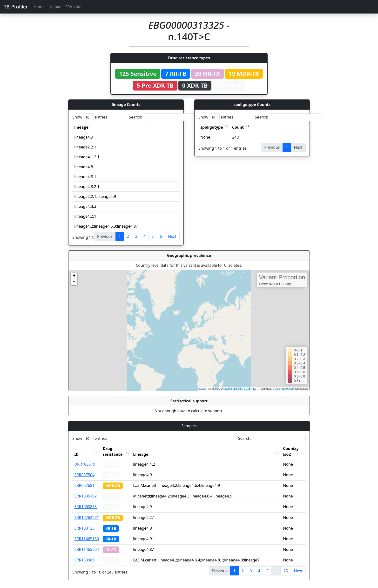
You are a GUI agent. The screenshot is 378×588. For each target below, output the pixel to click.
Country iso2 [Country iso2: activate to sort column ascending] (291, 451)
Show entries (90, 117)
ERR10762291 (87, 518)
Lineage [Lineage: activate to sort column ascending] (141, 454)
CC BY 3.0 (250, 389)
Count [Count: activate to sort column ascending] (238, 127)
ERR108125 (84, 528)
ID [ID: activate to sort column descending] (76, 454)
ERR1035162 (85, 496)
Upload (55, 7)
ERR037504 (84, 475)
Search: (163, 117)
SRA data (73, 7)
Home (39, 7)
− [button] (74, 282)
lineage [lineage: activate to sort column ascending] (81, 127)
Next (172, 236)
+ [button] (74, 276)
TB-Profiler (16, 7)
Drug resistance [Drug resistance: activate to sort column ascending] (113, 451)
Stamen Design (233, 389)
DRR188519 (85, 464)
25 (286, 571)
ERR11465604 (87, 549)
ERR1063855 (85, 507)
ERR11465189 (87, 539)
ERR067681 (84, 485)
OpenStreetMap (284, 389)
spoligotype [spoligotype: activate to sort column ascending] (212, 127)
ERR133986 (84, 560)
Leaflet (203, 389)
